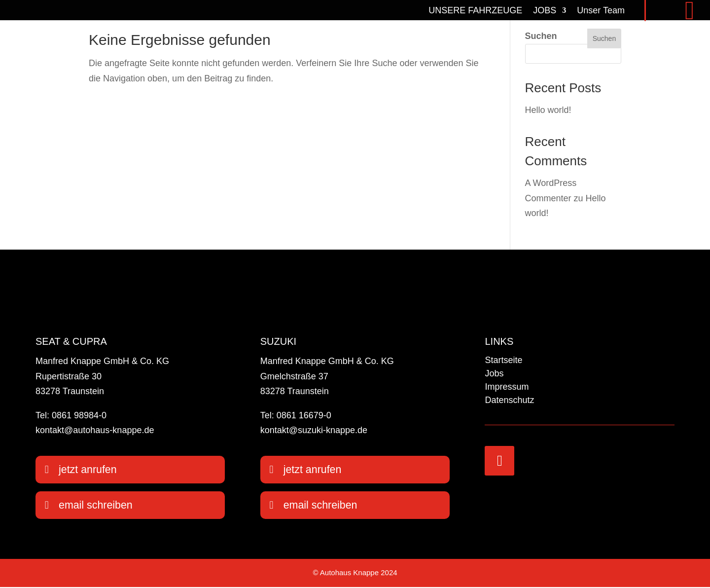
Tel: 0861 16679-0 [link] (296, 415)
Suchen (541, 36)
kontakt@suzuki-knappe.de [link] (314, 430)
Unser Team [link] (601, 10)
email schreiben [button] (97, 506)
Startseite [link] (503, 360)
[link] (67, 10)
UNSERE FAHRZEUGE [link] (475, 10)
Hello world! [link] (548, 110)
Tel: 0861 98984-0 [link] (71, 415)
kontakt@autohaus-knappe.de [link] (95, 430)
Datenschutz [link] (509, 400)
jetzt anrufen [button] (89, 470)
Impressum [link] (507, 387)
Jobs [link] (494, 373)
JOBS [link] (545, 10)
